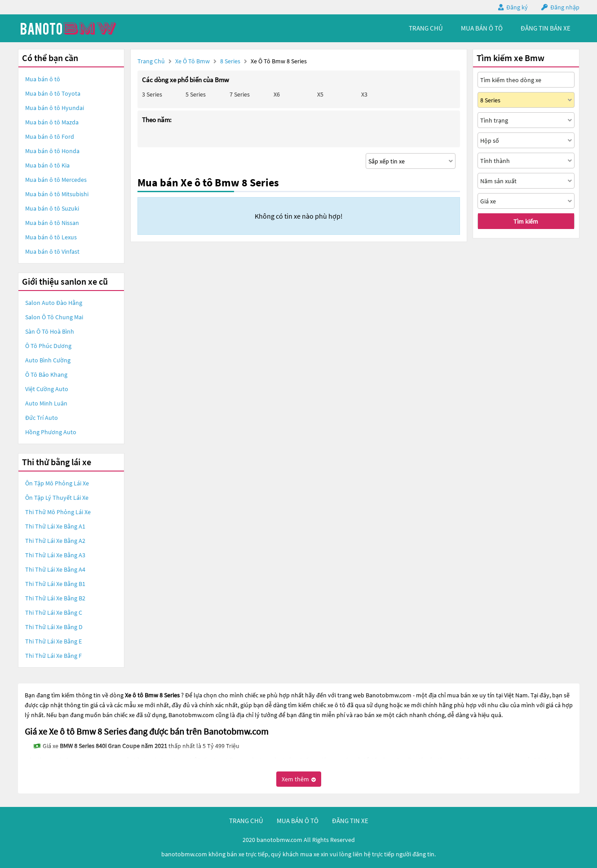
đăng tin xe (350, 821)
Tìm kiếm (526, 221)
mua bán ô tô (482, 28)
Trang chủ (151, 61)
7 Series (240, 94)
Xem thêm (299, 779)
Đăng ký (517, 7)
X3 (364, 94)
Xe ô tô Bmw (192, 61)
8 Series (231, 61)
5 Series (196, 94)
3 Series (152, 94)
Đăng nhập (565, 7)
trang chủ (426, 28)
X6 (277, 94)
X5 (320, 94)
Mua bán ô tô (43, 79)
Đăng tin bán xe (546, 28)
